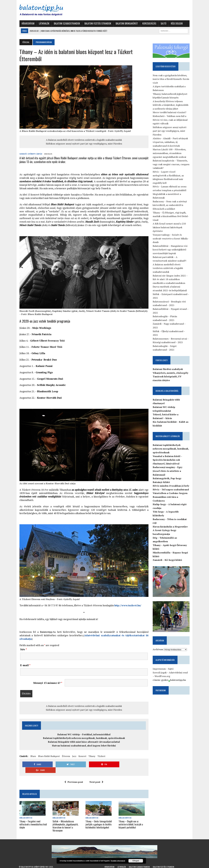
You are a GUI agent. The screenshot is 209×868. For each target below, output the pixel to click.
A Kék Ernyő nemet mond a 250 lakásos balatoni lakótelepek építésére (170, 224)
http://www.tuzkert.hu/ (127, 607)
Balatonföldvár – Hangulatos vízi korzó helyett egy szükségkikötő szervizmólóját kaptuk (170, 246)
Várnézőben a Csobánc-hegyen (170, 490)
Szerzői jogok (160, 669)
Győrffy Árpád (34, 154)
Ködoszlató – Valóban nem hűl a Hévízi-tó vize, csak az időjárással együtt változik (170, 120)
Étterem (65, 758)
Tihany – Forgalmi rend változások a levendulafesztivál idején (33, 820)
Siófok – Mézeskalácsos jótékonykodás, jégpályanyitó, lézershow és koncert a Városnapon (65, 821)
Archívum (158, 646)
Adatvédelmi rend (179, 669)
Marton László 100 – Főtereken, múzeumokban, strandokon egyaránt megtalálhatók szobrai (170, 153)
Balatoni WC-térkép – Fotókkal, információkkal (84, 736)
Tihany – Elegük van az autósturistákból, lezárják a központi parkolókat (131, 820)
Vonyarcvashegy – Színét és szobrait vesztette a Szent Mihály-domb (171, 235)
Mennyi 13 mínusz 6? (47, 684)
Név (23, 651)
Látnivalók (44, 23)
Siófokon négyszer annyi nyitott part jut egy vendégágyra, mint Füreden (84, 144)
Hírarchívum (27, 23)
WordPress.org (161, 673)
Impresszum (160, 666)
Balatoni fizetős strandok (97, 23)
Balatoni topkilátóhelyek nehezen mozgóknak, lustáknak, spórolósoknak (84, 739)
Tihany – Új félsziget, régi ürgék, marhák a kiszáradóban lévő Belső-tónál (171, 213)
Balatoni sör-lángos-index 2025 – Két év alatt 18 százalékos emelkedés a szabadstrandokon (170, 276)
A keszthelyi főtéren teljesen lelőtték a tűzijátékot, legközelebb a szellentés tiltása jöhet (171, 105)
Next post (96, 778)
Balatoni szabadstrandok (66, 23)
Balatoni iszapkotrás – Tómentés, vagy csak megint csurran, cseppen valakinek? (171, 164)
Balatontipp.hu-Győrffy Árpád (33, 862)
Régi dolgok (176, 23)
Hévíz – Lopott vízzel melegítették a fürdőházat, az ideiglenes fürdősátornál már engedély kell (171, 176)
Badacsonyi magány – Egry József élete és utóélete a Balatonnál (168, 467)
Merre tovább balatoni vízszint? (170, 112)
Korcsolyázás (149, 23)
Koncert (82, 758)
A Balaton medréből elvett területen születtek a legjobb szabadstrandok (84, 140)
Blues (33, 758)
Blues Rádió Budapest (48, 758)
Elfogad (136, 861)
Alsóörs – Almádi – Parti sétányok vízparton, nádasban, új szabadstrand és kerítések (171, 142)
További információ (118, 861)
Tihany (91, 758)
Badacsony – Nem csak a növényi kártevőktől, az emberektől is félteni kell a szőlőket (170, 201)
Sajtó (163, 23)
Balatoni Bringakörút (126, 23)
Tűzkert (101, 758)
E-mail (25, 666)
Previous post (74, 778)
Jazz (74, 758)
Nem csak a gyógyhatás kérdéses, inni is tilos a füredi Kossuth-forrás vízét (171, 79)
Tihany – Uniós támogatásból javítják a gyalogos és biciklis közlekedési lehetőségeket (99, 820)
